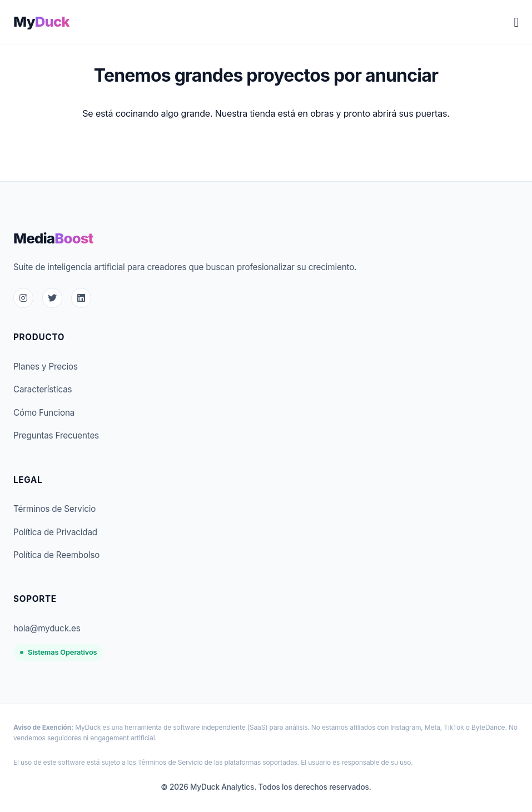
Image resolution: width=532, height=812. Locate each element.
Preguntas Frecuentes (56, 435)
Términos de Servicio (54, 509)
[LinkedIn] (81, 298)
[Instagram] (23, 298)
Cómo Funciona (44, 413)
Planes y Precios (46, 367)
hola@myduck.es (47, 628)
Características (43, 389)
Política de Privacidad (55, 532)
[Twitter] (52, 298)
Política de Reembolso (56, 555)
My (41, 21)
